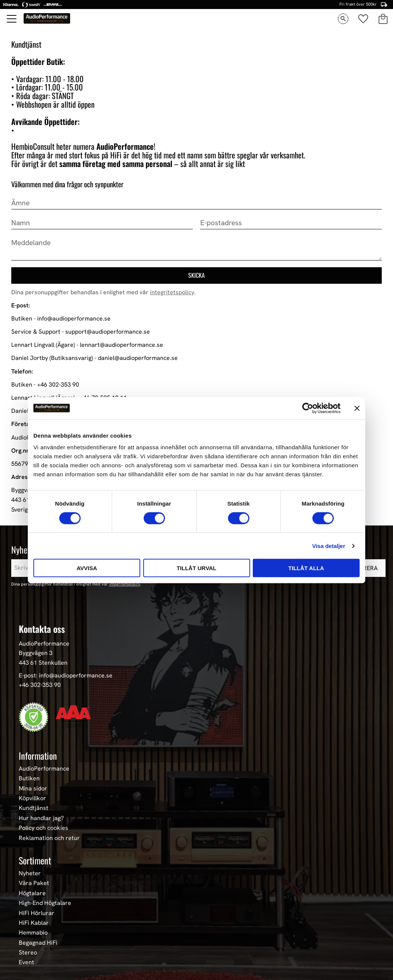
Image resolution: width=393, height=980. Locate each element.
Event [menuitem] (26, 962)
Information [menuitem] (38, 756)
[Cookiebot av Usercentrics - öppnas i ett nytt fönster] (308, 408)
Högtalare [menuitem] (32, 893)
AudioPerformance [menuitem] (44, 769)
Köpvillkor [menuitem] (32, 798)
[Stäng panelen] (357, 408)
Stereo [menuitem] (28, 953)
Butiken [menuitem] (29, 778)
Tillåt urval (196, 568)
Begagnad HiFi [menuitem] (38, 943)
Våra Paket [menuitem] (34, 883)
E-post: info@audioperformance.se (66, 675)
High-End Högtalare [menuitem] (45, 903)
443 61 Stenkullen (43, 663)
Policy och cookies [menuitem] (43, 828)
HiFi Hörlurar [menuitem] (37, 913)
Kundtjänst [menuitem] (34, 808)
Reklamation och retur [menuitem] (49, 838)
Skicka (196, 275)
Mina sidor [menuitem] (33, 789)
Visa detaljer (328, 546)
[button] (12, 19)
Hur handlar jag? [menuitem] (41, 818)
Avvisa (87, 568)
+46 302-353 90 (40, 685)
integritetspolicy (172, 292)
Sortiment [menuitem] (35, 860)
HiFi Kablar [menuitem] (34, 923)
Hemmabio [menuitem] (33, 933)
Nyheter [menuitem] (30, 873)
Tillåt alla (306, 568)
